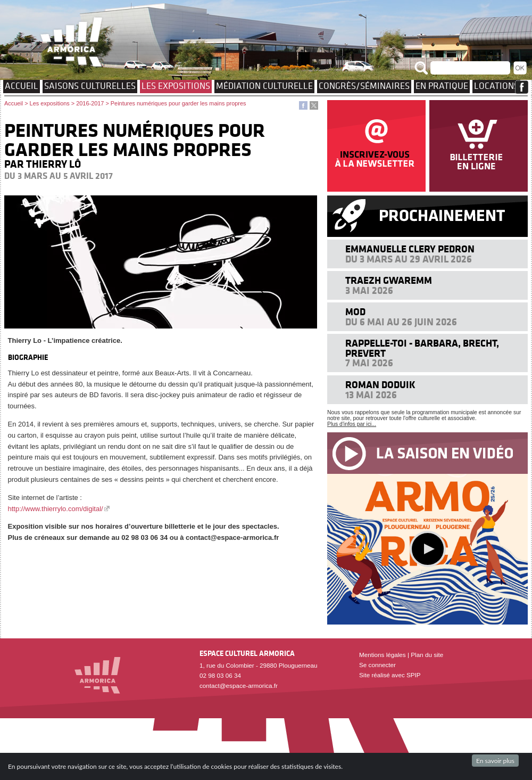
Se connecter (377, 665)
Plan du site (427, 655)
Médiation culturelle (264, 86)
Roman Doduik (380, 385)
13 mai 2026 (371, 395)
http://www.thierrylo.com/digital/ (56, 509)
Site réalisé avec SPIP (390, 675)
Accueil (22, 86)
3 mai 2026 (369, 290)
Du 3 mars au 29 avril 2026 (409, 259)
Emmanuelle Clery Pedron (410, 249)
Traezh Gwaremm (389, 280)
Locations (496, 86)
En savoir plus (495, 761)
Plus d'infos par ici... (352, 424)
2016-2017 (90, 103)
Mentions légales (383, 655)
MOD (355, 312)
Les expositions (176, 86)
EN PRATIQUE (442, 86)
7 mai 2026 (369, 363)
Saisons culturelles (90, 86)
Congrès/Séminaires (364, 86)
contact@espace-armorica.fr (239, 685)
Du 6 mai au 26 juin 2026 (401, 322)
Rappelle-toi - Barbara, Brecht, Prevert (422, 348)
